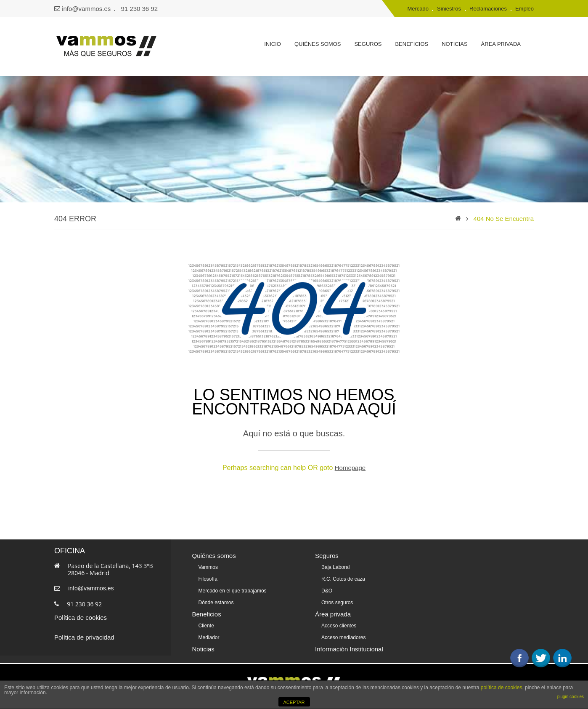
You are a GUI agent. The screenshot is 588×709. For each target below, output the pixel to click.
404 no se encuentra (504, 219)
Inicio (273, 44)
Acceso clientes (339, 626)
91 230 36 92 (139, 9)
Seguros (368, 44)
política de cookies (502, 688)
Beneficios (412, 44)
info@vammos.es (86, 9)
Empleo (524, 9)
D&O (327, 591)
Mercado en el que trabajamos (233, 591)
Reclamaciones (488, 9)
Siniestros (449, 9)
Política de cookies (81, 617)
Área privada (501, 44)
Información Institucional (349, 649)
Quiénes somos (318, 44)
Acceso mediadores (343, 637)
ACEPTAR (294, 702)
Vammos (208, 567)
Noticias (454, 44)
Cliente (206, 626)
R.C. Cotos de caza (343, 579)
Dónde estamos (216, 603)
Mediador (209, 637)
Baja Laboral (335, 567)
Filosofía (208, 579)
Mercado (418, 9)
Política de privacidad (84, 637)
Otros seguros (337, 603)
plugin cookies (571, 697)
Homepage (350, 468)
